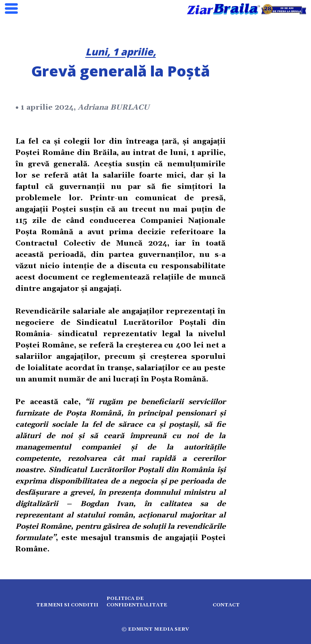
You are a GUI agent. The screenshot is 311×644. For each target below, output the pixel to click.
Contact (226, 605)
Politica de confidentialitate (137, 602)
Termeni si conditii (67, 605)
